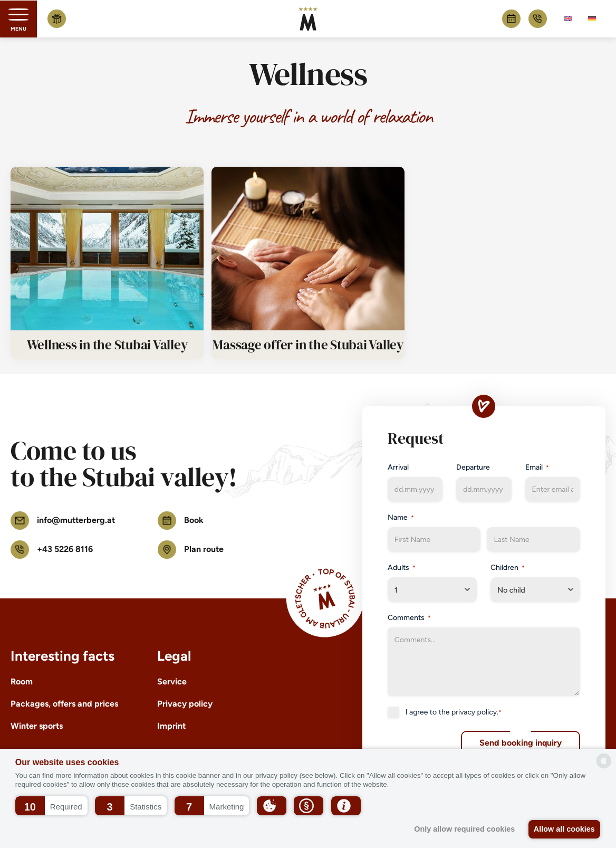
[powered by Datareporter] (604, 761)
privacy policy (474, 712)
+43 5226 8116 (538, 19)
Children (508, 568)
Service (172, 682)
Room (22, 682)
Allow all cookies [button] (563, 829)
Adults (402, 568)
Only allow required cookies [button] (461, 829)
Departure (473, 467)
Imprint (171, 726)
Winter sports (37, 726)
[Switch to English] (568, 19)
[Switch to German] (592, 19)
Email (537, 468)
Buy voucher (57, 19)
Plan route (191, 550)
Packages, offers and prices (64, 704)
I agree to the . (454, 712)
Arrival (398, 467)
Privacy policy (185, 704)
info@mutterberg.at (63, 521)
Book (511, 19)
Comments (409, 618)
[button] (51, 806)
